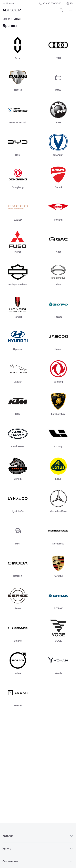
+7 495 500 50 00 (52, 3)
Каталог (38, 836)
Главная (6, 19)
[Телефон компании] (50, 3)
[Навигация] (70, 10)
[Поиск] (61, 10)
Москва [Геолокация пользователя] (8, 4)
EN (70, 4)
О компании (38, 862)
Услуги (38, 849)
